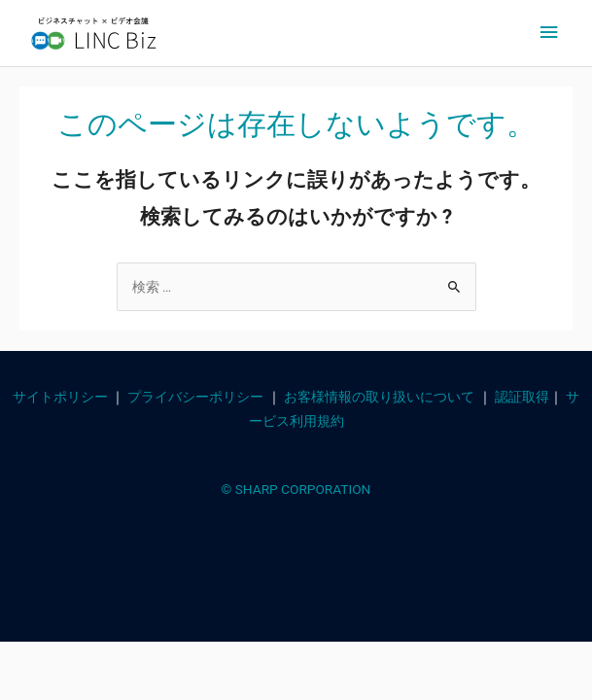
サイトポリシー (60, 397)
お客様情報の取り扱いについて (379, 397)
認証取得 (522, 397)
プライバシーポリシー (195, 397)
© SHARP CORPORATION (296, 489)
